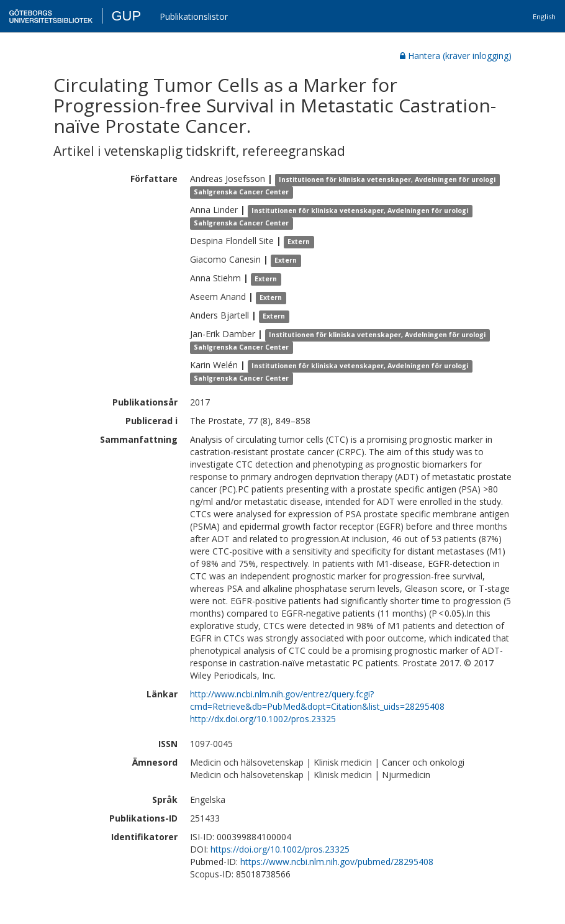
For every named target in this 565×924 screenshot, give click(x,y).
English (544, 16)
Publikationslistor (194, 16)
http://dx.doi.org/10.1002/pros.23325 (263, 719)
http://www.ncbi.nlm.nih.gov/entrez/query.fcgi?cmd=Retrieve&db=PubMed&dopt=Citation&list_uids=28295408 (317, 700)
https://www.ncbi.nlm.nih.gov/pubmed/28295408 (337, 862)
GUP (126, 16)
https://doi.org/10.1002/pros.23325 (280, 849)
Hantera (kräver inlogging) (456, 56)
